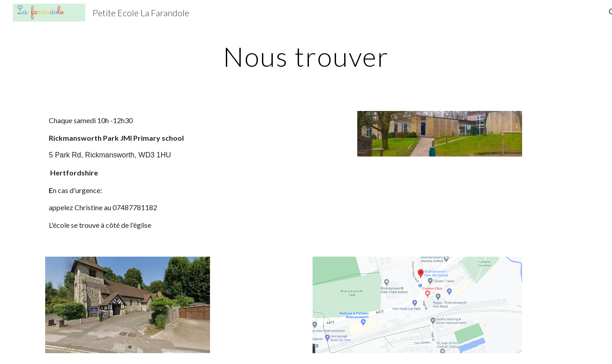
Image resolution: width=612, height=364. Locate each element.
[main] (306, 56)
